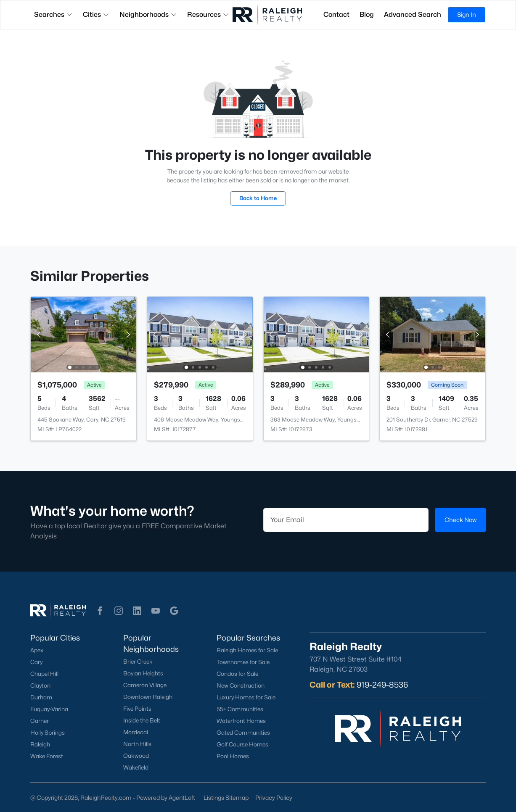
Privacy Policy (274, 797)
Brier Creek (138, 662)
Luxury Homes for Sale (246, 697)
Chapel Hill (44, 674)
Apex (37, 650)
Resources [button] (208, 14)
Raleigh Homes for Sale (247, 650)
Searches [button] (53, 14)
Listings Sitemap (226, 797)
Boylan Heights (143, 673)
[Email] (346, 520)
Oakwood (136, 756)
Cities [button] (96, 14)
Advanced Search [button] (413, 14)
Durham (41, 697)
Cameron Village (145, 685)
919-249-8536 (382, 685)
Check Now (460, 520)
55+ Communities (240, 709)
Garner (40, 721)
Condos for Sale (237, 674)
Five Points (137, 709)
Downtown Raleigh (148, 697)
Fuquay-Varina (49, 709)
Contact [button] (336, 14)
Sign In (467, 14)
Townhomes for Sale (243, 662)
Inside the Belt (142, 720)
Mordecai (136, 732)
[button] (100, 611)
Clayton (40, 685)
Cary (36, 662)
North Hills (137, 744)
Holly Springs (48, 733)
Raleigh (40, 744)
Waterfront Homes (241, 721)
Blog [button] (367, 14)
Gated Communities (243, 733)
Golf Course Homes (242, 744)
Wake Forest (47, 756)
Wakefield (136, 767)
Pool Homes (233, 756)
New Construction (241, 685)
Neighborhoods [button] (148, 14)
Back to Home (258, 198)
